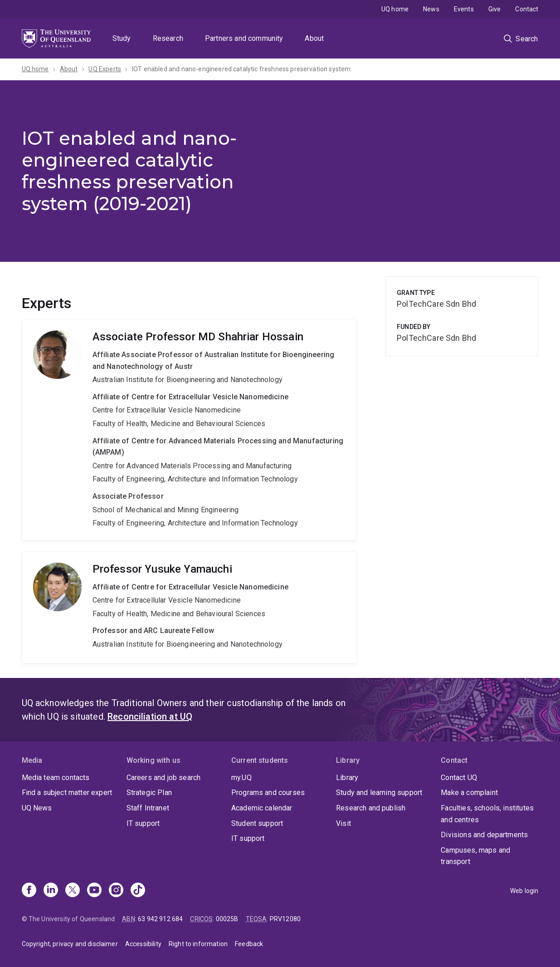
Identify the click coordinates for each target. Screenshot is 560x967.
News (431, 9)
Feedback (249, 944)
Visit (343, 823)
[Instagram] (116, 891)
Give (495, 9)
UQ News (37, 808)
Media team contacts (56, 778)
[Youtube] (94, 891)
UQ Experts (105, 69)
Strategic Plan (149, 793)
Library (347, 778)
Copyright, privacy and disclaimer (70, 944)
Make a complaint (469, 793)
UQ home (395, 9)
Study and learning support (379, 793)
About (314, 38)
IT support (143, 823)
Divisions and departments (484, 835)
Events (464, 9)
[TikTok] (138, 891)
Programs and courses (268, 793)
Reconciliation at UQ (150, 717)
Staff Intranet (148, 808)
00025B (227, 919)
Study (122, 38)
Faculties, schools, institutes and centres (487, 814)
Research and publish (371, 808)
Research (168, 38)
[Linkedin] (51, 891)
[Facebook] (29, 891)
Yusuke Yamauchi (189, 607)
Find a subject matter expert (67, 793)
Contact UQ (459, 778)
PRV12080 (285, 919)
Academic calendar (262, 808)
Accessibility (143, 944)
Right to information (198, 944)
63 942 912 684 (160, 919)
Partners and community (244, 38)
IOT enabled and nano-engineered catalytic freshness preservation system (241, 69)
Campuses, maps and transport (475, 856)
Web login (524, 891)
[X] (73, 891)
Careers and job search (164, 778)
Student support (257, 823)
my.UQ (241, 778)
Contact (527, 9)
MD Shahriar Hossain (189, 430)
